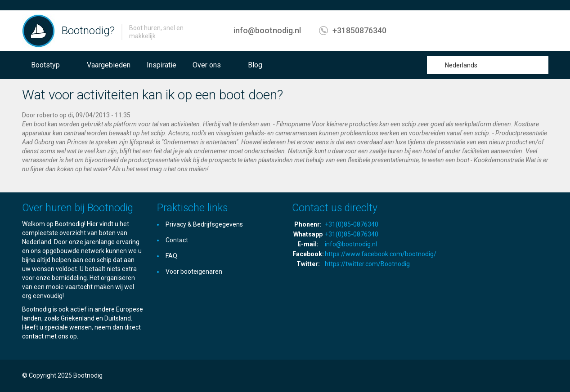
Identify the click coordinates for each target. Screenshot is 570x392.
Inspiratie (162, 65)
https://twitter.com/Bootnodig (367, 264)
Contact (177, 240)
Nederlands (461, 65)
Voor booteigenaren (194, 272)
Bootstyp (45, 65)
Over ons (207, 65)
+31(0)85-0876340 (352, 224)
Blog (255, 65)
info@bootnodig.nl (267, 30)
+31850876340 (359, 30)
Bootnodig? (88, 31)
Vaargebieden (109, 65)
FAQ (171, 256)
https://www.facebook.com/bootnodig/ (381, 254)
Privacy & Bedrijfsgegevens (204, 224)
